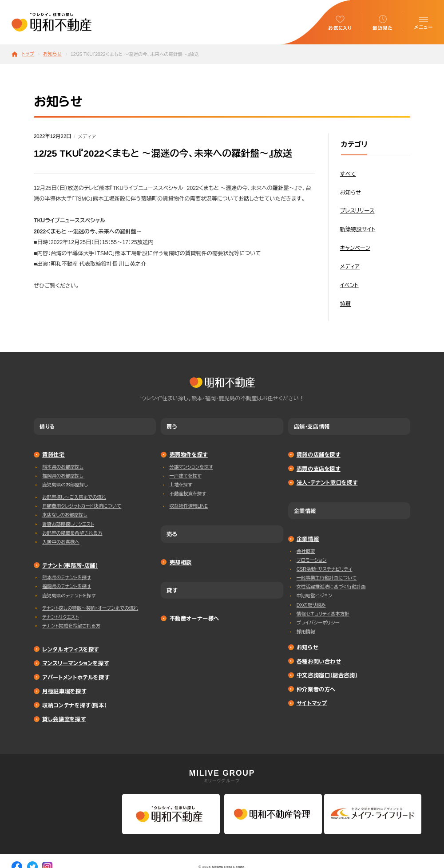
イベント (349, 285)
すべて (348, 174)
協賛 (346, 304)
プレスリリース (357, 211)
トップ (28, 54)
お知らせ (52, 54)
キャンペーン (355, 248)
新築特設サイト (358, 229)
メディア (87, 137)
